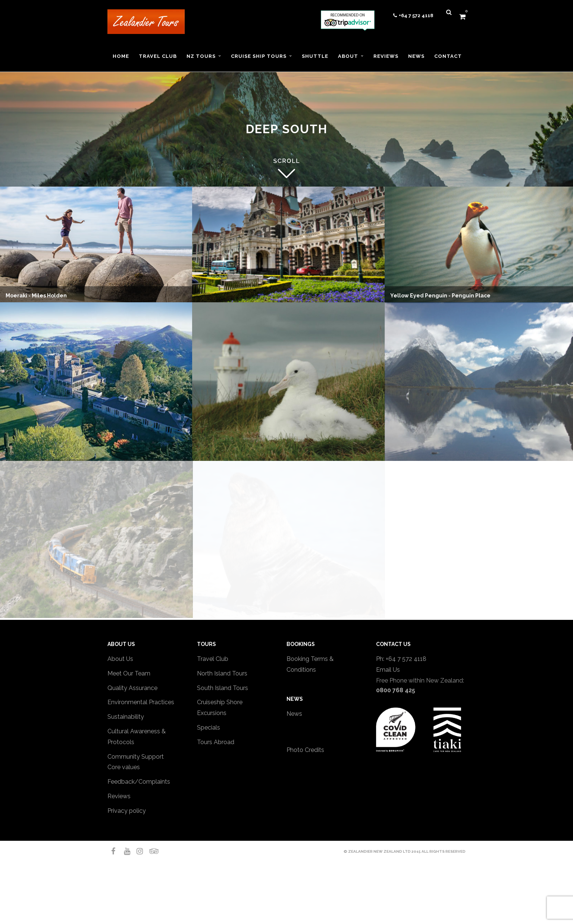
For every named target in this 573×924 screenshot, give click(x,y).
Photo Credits (305, 750)
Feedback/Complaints (139, 782)
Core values (124, 767)
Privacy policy (127, 811)
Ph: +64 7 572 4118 (401, 659)
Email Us (388, 670)
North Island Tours (222, 673)
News (294, 714)
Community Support (136, 757)
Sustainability (126, 717)
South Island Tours (223, 688)
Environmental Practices (141, 702)
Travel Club (213, 659)
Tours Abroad (216, 742)
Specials (209, 728)
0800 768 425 (396, 690)
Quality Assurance (132, 688)
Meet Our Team (129, 673)
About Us (120, 659)
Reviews (119, 796)
